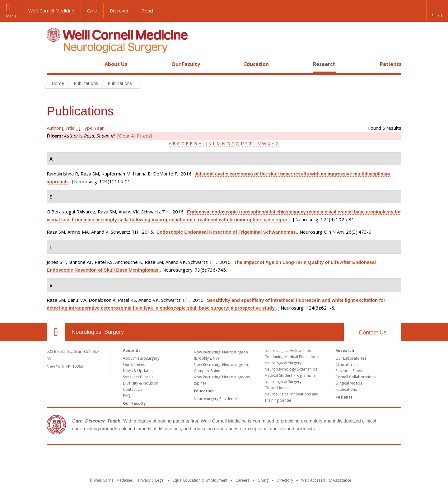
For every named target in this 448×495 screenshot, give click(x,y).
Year (99, 128)
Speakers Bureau (138, 377)
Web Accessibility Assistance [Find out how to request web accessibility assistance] (326, 480)
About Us (116, 64)
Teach (148, 11)
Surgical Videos (349, 383)
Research (324, 64)
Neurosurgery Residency (215, 399)
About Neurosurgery (141, 358)
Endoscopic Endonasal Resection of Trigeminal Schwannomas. (227, 232)
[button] (437, 11)
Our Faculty (186, 64)
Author (54, 128)
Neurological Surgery (98, 332)
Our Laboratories (351, 358)
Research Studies (350, 371)
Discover (119, 11)
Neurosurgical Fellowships (288, 350)
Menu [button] (11, 16)
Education (257, 64)
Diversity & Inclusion (141, 383)
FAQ (127, 396)
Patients (391, 64)
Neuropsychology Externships (291, 369)
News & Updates (138, 371)
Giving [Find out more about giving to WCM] (263, 480)
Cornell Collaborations (355, 377)
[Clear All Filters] (135, 136)
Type (87, 128)
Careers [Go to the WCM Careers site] (243, 480)
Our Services (134, 364)
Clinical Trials (347, 364)
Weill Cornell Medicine (51, 11)
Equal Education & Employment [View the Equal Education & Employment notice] (200, 480)
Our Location (56, 332)
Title (70, 128)
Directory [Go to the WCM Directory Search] (285, 480)
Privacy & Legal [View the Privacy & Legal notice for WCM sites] (151, 480)
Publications (346, 389)
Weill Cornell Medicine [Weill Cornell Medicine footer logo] (224, 458)
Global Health (277, 388)
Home (54, 64)
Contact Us (373, 333)
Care (92, 11)
